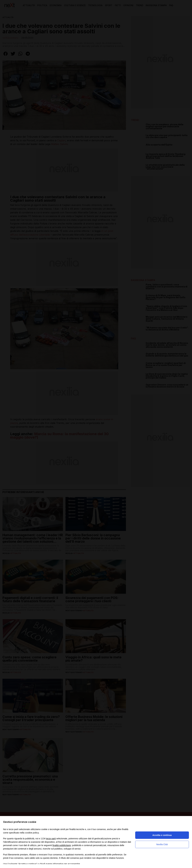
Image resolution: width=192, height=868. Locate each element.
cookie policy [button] (32, 833)
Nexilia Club (162, 844)
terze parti (51, 839)
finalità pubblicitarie (62, 845)
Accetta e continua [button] (162, 835)
